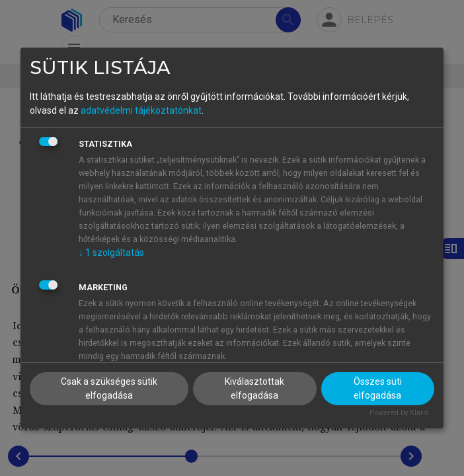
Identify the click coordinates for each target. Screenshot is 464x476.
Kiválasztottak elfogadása (254, 388)
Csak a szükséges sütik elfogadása (109, 388)
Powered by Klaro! (399, 413)
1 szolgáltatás (111, 253)
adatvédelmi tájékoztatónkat (141, 110)
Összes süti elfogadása (378, 388)
